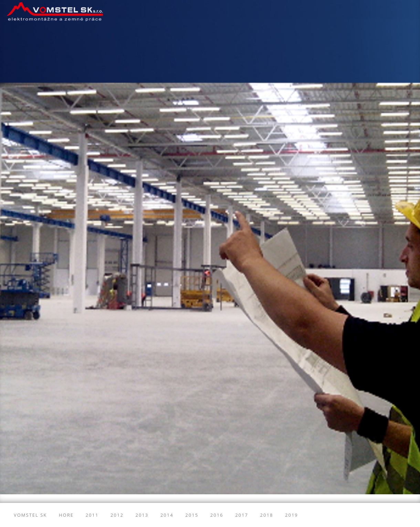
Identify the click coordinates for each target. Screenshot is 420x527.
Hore (66, 515)
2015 (192, 515)
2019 (292, 515)
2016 (217, 515)
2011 (92, 515)
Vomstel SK (30, 515)
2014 (167, 515)
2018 (267, 515)
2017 (242, 515)
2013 (142, 515)
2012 (117, 515)
